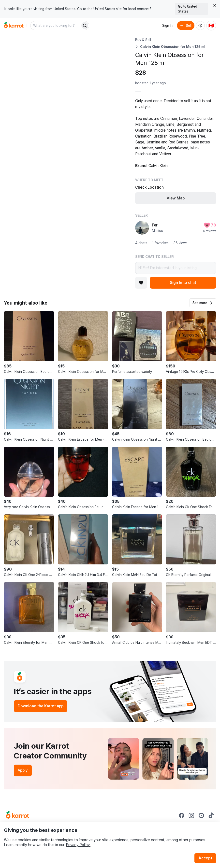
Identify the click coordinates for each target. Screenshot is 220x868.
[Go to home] (14, 26)
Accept (205, 858)
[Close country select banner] (215, 5)
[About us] (200, 26)
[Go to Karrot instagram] (191, 815)
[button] (203, 303)
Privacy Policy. (78, 845)
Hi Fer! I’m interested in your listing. (176, 268)
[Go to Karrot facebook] (182, 815)
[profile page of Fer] (142, 228)
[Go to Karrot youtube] (201, 815)
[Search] (85, 26)
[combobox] (56, 26)
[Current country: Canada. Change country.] (211, 26)
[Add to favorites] (141, 283)
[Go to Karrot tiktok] (211, 815)
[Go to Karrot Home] (18, 815)
